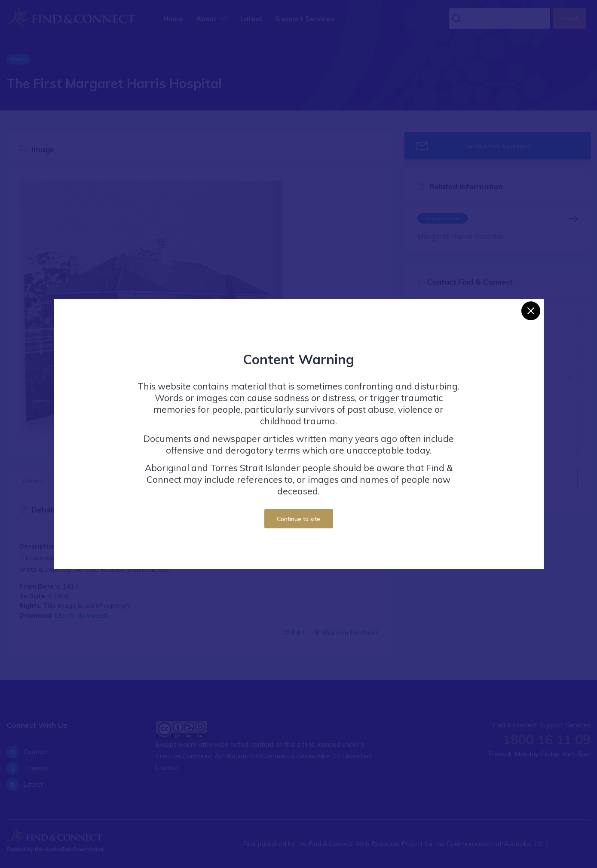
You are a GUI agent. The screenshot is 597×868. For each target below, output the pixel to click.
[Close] (531, 311)
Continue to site (298, 519)
